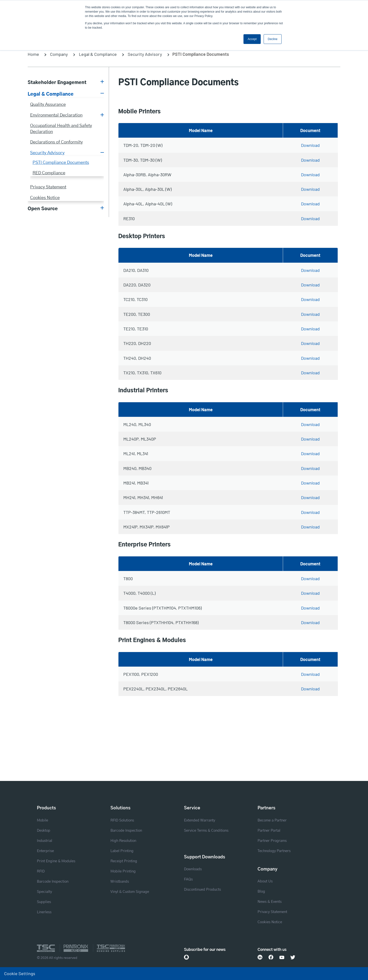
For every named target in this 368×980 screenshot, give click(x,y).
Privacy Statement (48, 187)
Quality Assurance (48, 105)
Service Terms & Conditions (206, 831)
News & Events (270, 902)
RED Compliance (49, 173)
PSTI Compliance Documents (61, 163)
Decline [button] (273, 39)
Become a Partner (272, 820)
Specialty (44, 892)
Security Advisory (145, 54)
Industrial (45, 841)
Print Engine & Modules (56, 861)
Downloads (193, 869)
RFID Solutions (122, 820)
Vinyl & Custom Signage (130, 892)
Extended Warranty (200, 820)
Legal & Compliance (98, 54)
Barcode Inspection (53, 882)
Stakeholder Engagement (57, 83)
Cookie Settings (20, 973)
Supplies (44, 902)
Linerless (44, 912)
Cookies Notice (45, 198)
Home (33, 54)
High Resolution (123, 841)
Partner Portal (269, 831)
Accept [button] (252, 39)
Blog (261, 892)
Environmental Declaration (56, 115)
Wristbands (120, 882)
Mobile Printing (123, 871)
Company (59, 54)
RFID (41, 871)
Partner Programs (272, 841)
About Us (265, 881)
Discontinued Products (202, 890)
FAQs (188, 879)
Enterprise (45, 851)
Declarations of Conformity (56, 142)
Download (310, 145)
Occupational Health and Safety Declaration (61, 129)
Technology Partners (274, 851)
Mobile (42, 820)
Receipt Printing (124, 861)
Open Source (43, 209)
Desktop (44, 831)
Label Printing (122, 851)
